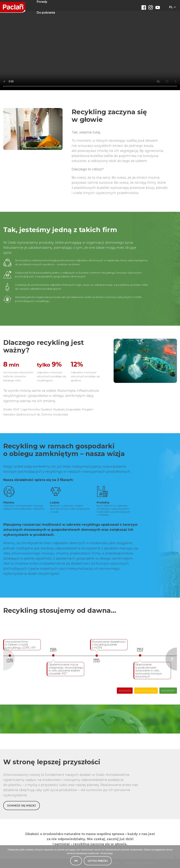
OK (76, 861)
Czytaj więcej (98, 861)
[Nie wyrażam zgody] (175, 857)
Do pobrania (46, 13)
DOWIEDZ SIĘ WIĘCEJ (22, 806)
